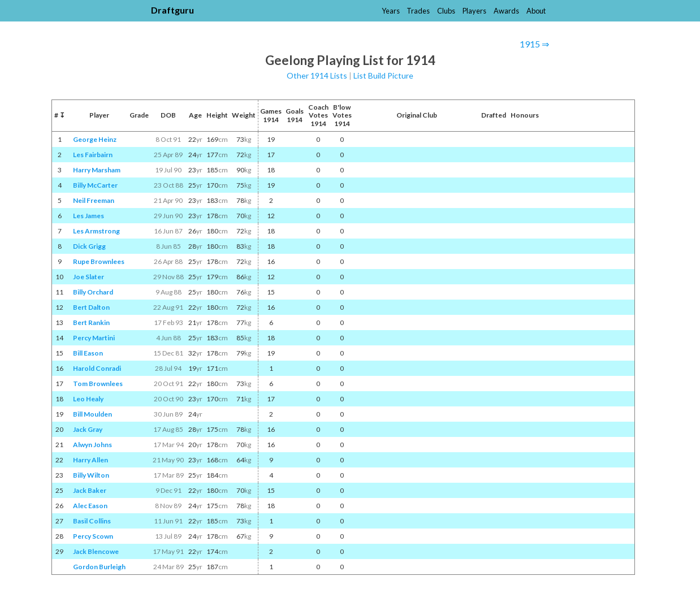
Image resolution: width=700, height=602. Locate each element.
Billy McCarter (95, 185)
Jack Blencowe (96, 551)
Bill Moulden (92, 414)
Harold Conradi (97, 368)
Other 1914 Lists (317, 75)
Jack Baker (90, 490)
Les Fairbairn (93, 155)
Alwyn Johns (92, 445)
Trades (418, 11)
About (536, 11)
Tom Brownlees (98, 384)
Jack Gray (88, 429)
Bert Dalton (91, 307)
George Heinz (95, 139)
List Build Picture (383, 75)
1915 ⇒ (534, 44)
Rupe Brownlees (99, 261)
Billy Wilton (91, 475)
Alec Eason (90, 506)
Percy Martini (94, 338)
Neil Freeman (94, 200)
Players (474, 11)
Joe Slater (88, 277)
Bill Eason (88, 353)
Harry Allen (90, 460)
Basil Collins (92, 521)
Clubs (446, 11)
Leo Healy (88, 399)
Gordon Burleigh (99, 567)
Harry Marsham (97, 170)
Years (391, 11)
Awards (506, 11)
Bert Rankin (91, 322)
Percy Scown (93, 536)
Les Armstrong (96, 231)
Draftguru (172, 10)
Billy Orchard (93, 292)
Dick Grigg (89, 246)
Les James (88, 216)
